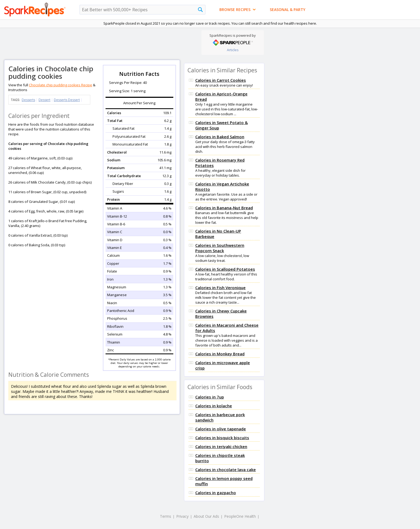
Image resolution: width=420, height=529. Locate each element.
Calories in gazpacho (216, 493)
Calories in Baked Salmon (220, 137)
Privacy (182, 516)
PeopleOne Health (240, 516)
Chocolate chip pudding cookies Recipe (61, 85)
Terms (166, 516)
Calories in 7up (210, 397)
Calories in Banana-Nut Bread (224, 208)
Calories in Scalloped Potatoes (225, 269)
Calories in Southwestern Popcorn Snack (220, 248)
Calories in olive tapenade (221, 429)
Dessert (44, 100)
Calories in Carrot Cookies (221, 80)
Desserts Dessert (67, 100)
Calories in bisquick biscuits (222, 438)
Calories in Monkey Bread (220, 354)
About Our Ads (206, 516)
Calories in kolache (214, 406)
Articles (233, 50)
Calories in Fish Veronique (220, 288)
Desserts (28, 100)
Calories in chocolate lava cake (226, 470)
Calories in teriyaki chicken (221, 446)
